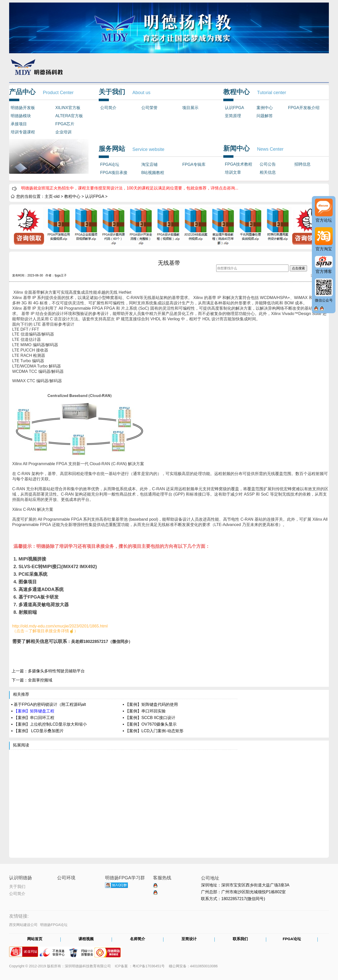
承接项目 (19, 124)
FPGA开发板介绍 (304, 108)
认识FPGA (234, 108)
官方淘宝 (324, 249)
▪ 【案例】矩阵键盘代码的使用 (150, 704)
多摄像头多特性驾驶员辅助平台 (56, 671)
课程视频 (86, 939)
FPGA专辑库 (194, 164)
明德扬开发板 (23, 108)
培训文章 (233, 172)
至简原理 (233, 116)
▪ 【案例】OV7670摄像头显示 (150, 724)
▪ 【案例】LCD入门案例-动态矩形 (153, 731)
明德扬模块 (21, 116)
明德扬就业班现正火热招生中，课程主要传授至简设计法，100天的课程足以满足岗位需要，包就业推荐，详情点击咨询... (130, 188)
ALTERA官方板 (69, 116)
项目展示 (190, 108)
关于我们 (17, 886)
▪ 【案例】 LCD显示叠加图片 (37, 731)
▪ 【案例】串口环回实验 (144, 711)
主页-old (52, 196)
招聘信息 (302, 164)
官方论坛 (324, 220)
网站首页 (35, 939)
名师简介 (138, 939)
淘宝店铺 (149, 164)
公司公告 (268, 164)
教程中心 (72, 196)
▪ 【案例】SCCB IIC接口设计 (149, 718)
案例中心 (265, 108)
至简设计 (189, 939)
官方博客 (324, 272)
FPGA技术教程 (239, 164)
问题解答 (265, 116)
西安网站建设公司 (23, 925)
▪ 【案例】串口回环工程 (33, 718)
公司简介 (108, 108)
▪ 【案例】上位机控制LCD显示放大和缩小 (49, 724)
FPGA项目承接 (114, 173)
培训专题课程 (23, 132)
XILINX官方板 (68, 108)
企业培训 (63, 132)
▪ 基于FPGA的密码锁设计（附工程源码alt (49, 704)
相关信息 (268, 172)
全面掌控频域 (40, 680)
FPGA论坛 (110, 164)
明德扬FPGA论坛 (54, 925)
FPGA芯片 (65, 124)
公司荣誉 (149, 108)
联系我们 (240, 939)
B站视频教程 (153, 173)
